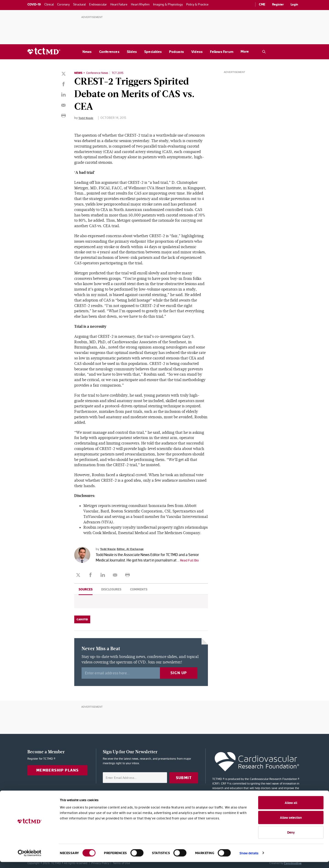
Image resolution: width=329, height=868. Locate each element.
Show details (249, 859)
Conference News (99, 73)
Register (278, 4)
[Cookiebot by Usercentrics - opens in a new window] (30, 859)
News (87, 52)
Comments (139, 589)
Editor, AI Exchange (133, 549)
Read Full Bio (190, 560)
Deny (291, 838)
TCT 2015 (121, 73)
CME (262, 4)
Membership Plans (58, 770)
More (245, 51)
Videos (197, 52)
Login (294, 4)
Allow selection (291, 824)
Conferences (109, 52)
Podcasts (176, 52)
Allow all (291, 809)
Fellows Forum (222, 52)
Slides (132, 52)
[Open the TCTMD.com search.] (264, 52)
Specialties (153, 52)
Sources (86, 589)
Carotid (82, 619)
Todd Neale (87, 118)
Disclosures (111, 589)
